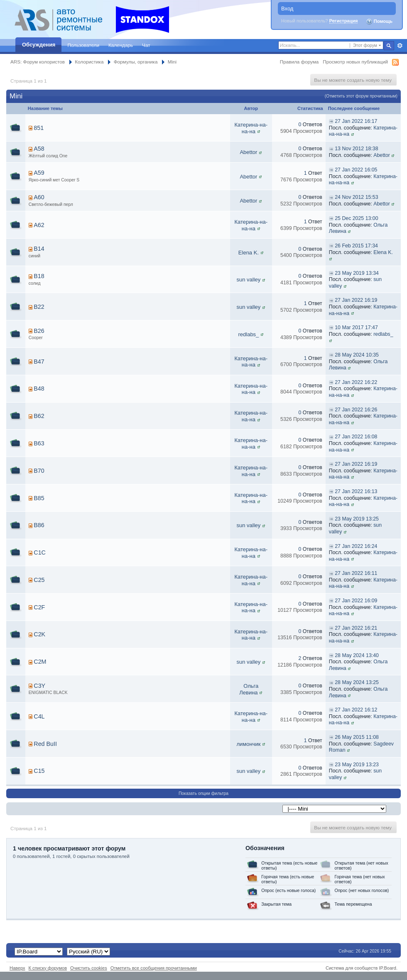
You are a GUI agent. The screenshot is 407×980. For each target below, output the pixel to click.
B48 (39, 389)
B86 (39, 525)
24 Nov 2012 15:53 (356, 197)
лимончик (248, 744)
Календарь (121, 45)
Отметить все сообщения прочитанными (154, 968)
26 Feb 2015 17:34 (356, 246)
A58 (39, 149)
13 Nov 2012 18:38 (356, 149)
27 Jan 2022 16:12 (356, 710)
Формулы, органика (136, 62)
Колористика (89, 62)
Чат (146, 45)
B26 (39, 331)
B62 (39, 416)
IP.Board (387, 968)
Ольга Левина (249, 689)
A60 (39, 197)
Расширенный (400, 46)
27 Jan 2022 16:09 (356, 601)
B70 (39, 471)
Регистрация (344, 21)
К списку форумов (48, 968)
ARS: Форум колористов (38, 62)
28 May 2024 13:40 (357, 655)
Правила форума (299, 62)
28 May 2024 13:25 (357, 682)
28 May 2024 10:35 (357, 355)
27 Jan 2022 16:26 (356, 410)
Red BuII (45, 744)
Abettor (248, 152)
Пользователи (83, 45)
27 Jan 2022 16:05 (356, 170)
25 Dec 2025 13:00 (356, 218)
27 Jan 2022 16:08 (356, 437)
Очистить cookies (89, 968)
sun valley (249, 280)
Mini (172, 62)
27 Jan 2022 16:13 (356, 491)
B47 (39, 362)
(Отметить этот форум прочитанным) (361, 96)
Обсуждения (39, 45)
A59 (39, 173)
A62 (39, 225)
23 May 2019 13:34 (357, 273)
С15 (39, 771)
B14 (39, 249)
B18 (39, 276)
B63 (39, 443)
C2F (39, 607)
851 (39, 128)
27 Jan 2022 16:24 (356, 546)
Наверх (17, 968)
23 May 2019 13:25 (357, 519)
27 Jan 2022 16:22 (356, 382)
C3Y (39, 686)
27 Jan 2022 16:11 (356, 573)
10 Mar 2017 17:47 (356, 327)
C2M (40, 662)
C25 (39, 580)
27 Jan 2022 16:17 (356, 121)
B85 (39, 498)
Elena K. (249, 253)
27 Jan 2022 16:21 (356, 628)
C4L (39, 716)
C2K (39, 634)
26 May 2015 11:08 (357, 737)
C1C (40, 552)
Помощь (379, 22)
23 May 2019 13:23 (357, 765)
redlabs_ (248, 334)
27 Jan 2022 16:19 (356, 300)
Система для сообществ (352, 968)
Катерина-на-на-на (251, 128)
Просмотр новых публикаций (355, 62)
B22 (39, 307)
